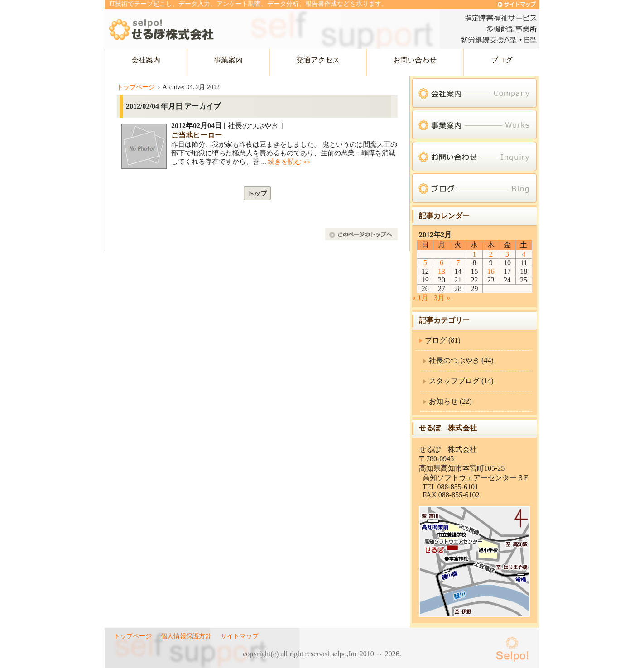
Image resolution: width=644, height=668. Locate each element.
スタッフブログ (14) (461, 381)
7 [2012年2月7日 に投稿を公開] (458, 263)
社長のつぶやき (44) (461, 360)
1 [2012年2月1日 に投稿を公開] (474, 254)
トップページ (136, 87)
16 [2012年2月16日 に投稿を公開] (491, 271)
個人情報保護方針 (186, 636)
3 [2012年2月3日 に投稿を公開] (507, 254)
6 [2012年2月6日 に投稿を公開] (442, 263)
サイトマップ (240, 636)
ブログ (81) (443, 340)
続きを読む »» (289, 162)
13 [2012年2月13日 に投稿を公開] (442, 271)
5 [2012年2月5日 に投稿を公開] (425, 263)
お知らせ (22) (450, 401)
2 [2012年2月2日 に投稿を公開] (491, 254)
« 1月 (420, 298)
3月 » (442, 298)
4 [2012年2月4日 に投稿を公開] (524, 254)
